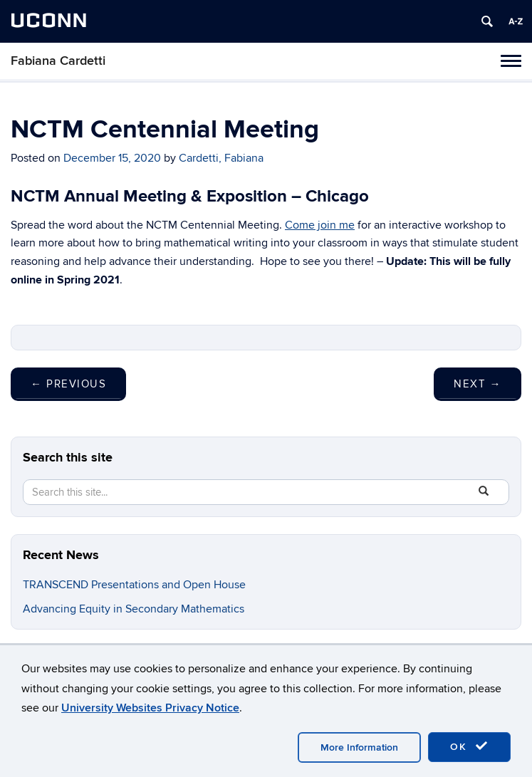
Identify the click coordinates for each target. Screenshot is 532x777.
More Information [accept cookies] (359, 747)
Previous (68, 384)
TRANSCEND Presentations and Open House (134, 585)
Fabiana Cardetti (58, 61)
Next (478, 384)
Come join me (320, 225)
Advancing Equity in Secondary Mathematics (135, 609)
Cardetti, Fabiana (221, 158)
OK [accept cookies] (469, 746)
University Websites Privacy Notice (150, 708)
